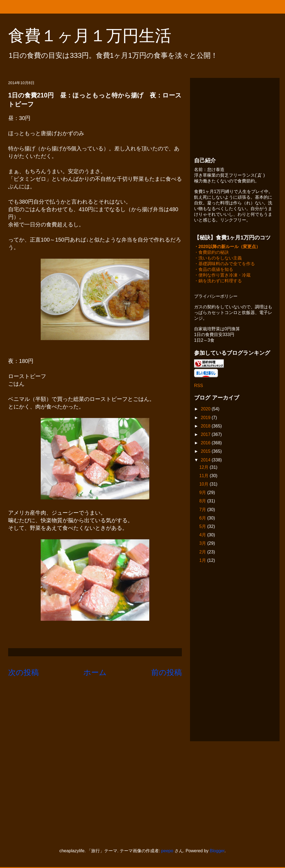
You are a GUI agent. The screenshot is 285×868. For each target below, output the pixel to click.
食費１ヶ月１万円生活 (98, 36)
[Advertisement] (235, 116)
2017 (206, 435)
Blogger (217, 851)
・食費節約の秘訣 (211, 253)
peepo (167, 851)
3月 (203, 544)
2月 (203, 552)
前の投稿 (167, 672)
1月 (203, 561)
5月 (203, 527)
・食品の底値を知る (214, 270)
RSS (199, 386)
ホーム (95, 672)
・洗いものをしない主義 (218, 259)
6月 (203, 519)
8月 (203, 501)
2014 (206, 460)
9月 (203, 493)
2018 (206, 427)
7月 (203, 510)
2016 (206, 443)
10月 (204, 485)
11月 (204, 476)
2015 (206, 452)
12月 (204, 468)
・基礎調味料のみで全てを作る (224, 264)
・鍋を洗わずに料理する (218, 281)
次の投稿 (23, 672)
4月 (203, 535)
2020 (206, 409)
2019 (206, 418)
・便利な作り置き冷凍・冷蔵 (222, 276)
